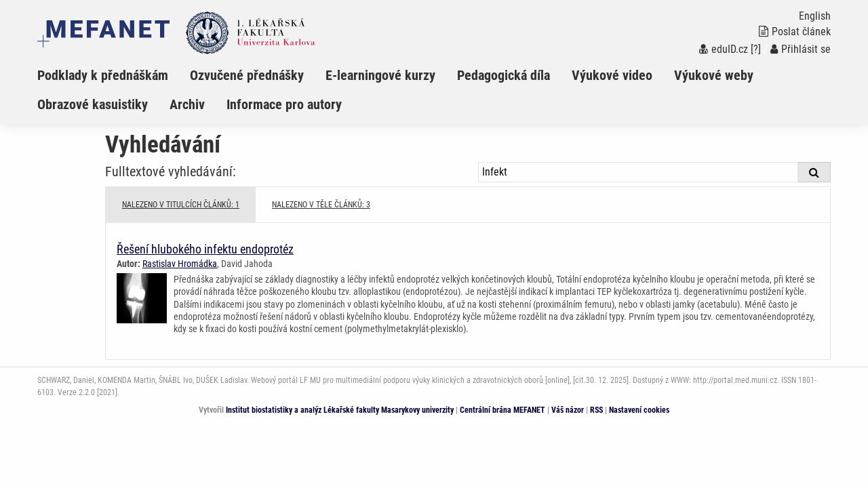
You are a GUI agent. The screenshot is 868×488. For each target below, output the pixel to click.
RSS (596, 410)
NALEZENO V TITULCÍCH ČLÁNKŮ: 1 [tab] (181, 205)
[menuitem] (114, 75)
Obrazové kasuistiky (93, 104)
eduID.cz (724, 49)
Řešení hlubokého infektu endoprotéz (205, 249)
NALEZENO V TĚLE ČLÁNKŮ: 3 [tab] (321, 205)
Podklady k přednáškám (103, 75)
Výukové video (612, 75)
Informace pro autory (284, 104)
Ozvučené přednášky (247, 75)
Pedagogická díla (504, 75)
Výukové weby (714, 75)
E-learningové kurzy (380, 75)
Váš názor (568, 410)
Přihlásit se (801, 49)
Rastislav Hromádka (180, 264)
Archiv (187, 104)
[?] (756, 49)
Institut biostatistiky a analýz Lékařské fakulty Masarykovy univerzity (340, 410)
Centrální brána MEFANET (502, 410)
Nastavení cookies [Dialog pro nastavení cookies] (639, 410)
